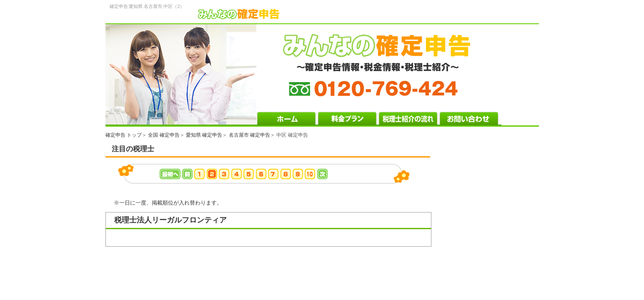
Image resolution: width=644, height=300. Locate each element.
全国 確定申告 (164, 135)
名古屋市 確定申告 (249, 135)
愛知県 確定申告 (204, 135)
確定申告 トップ (124, 135)
